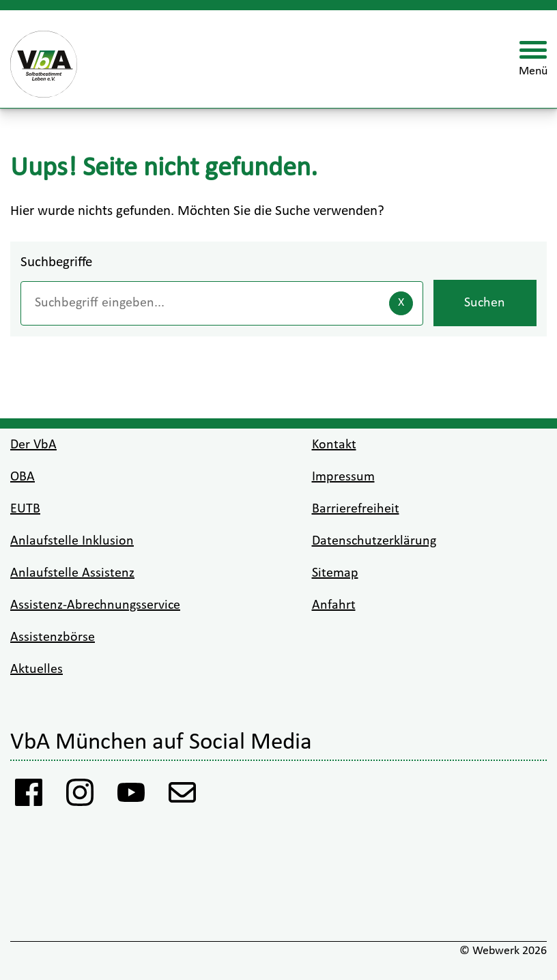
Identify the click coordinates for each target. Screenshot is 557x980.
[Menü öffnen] (533, 59)
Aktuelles (37, 669)
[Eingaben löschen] (401, 303)
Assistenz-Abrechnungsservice (95, 605)
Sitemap (335, 573)
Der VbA (33, 445)
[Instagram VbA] (80, 796)
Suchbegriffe (56, 262)
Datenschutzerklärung (374, 541)
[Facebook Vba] (29, 796)
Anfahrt (334, 605)
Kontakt (334, 445)
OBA (23, 477)
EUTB (25, 509)
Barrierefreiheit (356, 509)
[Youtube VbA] (131, 796)
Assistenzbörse (53, 637)
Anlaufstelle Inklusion (72, 541)
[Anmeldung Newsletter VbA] (183, 796)
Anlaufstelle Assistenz (72, 573)
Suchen (485, 303)
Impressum (343, 477)
